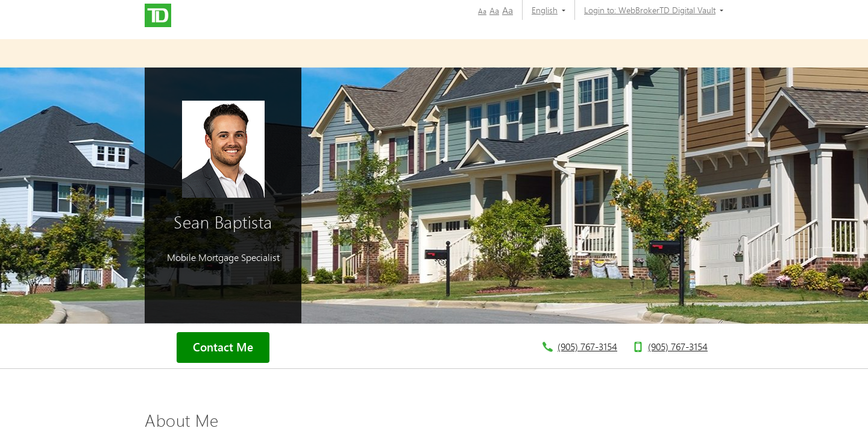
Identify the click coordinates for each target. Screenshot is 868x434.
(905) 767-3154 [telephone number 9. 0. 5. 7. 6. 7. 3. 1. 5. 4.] (587, 346)
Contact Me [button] (223, 347)
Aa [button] (482, 11)
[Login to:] (649, 10)
